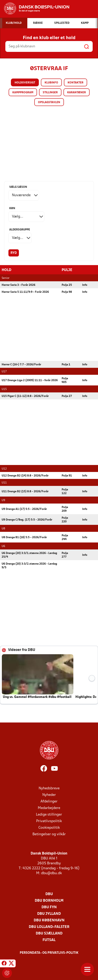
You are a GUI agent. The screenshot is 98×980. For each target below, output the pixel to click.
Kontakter (76, 83)
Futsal (49, 940)
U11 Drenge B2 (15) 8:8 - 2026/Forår (25, 491)
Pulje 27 (67, 396)
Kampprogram (23, 93)
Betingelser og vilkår (49, 834)
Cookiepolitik (49, 828)
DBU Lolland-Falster (49, 927)
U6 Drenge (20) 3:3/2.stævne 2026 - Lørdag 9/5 (29, 566)
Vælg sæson (18, 187)
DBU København (49, 920)
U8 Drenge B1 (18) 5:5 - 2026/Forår (24, 537)
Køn (12, 208)
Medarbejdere (49, 808)
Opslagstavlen (49, 102)
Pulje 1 (66, 364)
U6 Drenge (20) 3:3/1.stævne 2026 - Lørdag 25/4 (29, 555)
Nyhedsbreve (49, 788)
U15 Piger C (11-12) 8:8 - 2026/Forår (25, 396)
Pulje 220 (65, 520)
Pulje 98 (67, 292)
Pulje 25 (67, 285)
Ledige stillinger (49, 814)
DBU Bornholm (49, 901)
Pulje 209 (65, 509)
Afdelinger (49, 801)
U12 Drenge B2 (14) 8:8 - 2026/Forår (25, 476)
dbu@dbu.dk (51, 873)
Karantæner (77, 93)
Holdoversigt (25, 83)
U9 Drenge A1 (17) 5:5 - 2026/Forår (24, 509)
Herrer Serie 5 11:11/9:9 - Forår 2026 (25, 292)
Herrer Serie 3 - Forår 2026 (18, 285)
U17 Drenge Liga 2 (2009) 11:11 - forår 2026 (30, 380)
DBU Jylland (49, 914)
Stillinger (50, 93)
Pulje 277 (65, 555)
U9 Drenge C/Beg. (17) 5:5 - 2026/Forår (27, 520)
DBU (49, 894)
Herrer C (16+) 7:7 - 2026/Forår (21, 364)
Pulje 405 (65, 380)
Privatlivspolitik (49, 821)
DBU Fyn (49, 907)
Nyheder (49, 795)
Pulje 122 (65, 491)
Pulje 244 (65, 537)
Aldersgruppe (20, 230)
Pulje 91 (67, 476)
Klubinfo (51, 83)
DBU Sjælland (49, 933)
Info (85, 285)
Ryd (14, 253)
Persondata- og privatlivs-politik (49, 953)
